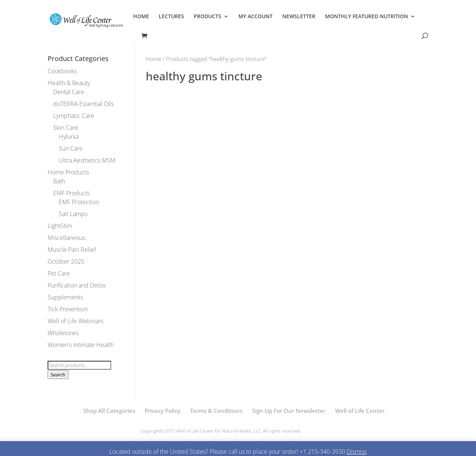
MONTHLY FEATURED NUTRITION (366, 17)
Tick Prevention (68, 309)
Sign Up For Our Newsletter (289, 411)
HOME (141, 17)
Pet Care (59, 273)
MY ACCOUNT (255, 17)
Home (153, 59)
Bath (59, 181)
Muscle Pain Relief (72, 250)
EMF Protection (79, 202)
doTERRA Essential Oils (83, 104)
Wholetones (63, 333)
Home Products (68, 172)
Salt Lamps (73, 214)
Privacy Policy (163, 411)
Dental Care (69, 92)
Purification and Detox (77, 285)
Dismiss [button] (357, 452)
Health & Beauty (69, 83)
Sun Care (71, 148)
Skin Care (66, 128)
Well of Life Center (360, 411)
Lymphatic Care (74, 116)
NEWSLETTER (299, 17)
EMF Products (71, 193)
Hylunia (69, 137)
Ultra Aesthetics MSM (87, 160)
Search (58, 375)
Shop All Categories (109, 411)
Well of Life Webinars (75, 321)
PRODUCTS (208, 17)
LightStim (60, 226)
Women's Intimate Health (81, 345)
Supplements (65, 297)
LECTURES (171, 17)
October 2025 (66, 261)
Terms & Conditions (216, 411)
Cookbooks (62, 71)
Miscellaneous (66, 238)
